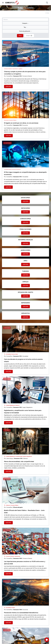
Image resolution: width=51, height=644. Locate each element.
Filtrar (20, 36)
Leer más (8, 86)
